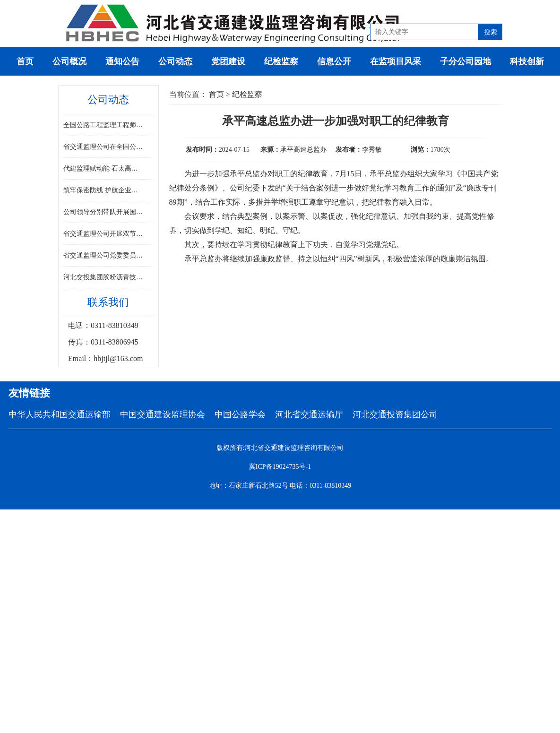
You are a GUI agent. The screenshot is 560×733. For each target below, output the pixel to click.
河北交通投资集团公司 (395, 414)
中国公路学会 (240, 414)
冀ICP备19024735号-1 (280, 467)
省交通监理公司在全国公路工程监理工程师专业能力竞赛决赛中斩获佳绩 (104, 147)
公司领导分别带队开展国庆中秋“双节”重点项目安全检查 (104, 212)
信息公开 (334, 61)
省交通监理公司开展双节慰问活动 (104, 234)
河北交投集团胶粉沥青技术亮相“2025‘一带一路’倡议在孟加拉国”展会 (104, 277)
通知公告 (122, 61)
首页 (25, 61)
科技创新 (527, 61)
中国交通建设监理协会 (163, 414)
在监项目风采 (396, 61)
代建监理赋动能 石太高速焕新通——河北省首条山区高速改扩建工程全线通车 (104, 168)
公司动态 (175, 61)
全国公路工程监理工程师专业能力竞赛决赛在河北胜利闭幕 (104, 125)
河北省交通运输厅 (309, 414)
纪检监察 (281, 61)
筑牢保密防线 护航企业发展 (104, 190)
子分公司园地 (465, 61)
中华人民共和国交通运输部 (60, 414)
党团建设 (228, 61)
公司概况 (69, 61)
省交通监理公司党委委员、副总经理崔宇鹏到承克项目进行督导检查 (104, 255)
